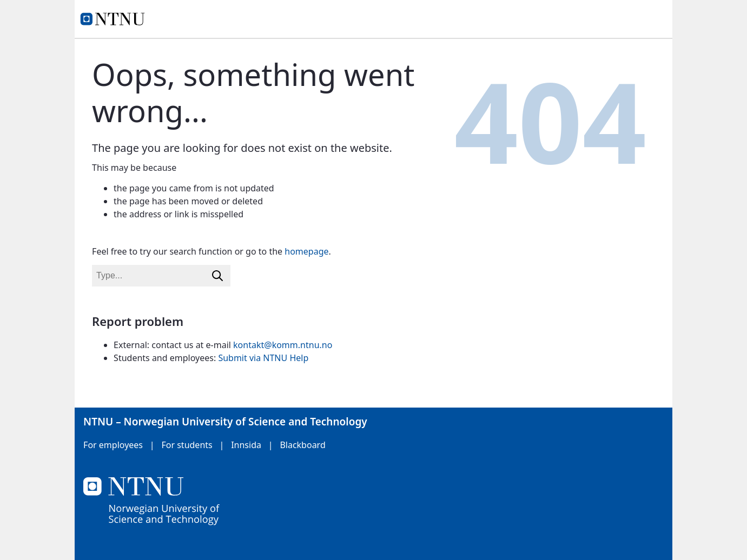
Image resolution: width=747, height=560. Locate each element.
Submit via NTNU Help (263, 358)
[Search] (217, 276)
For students (187, 445)
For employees (113, 445)
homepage (306, 251)
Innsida (246, 445)
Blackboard (302, 445)
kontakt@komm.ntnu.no (283, 345)
